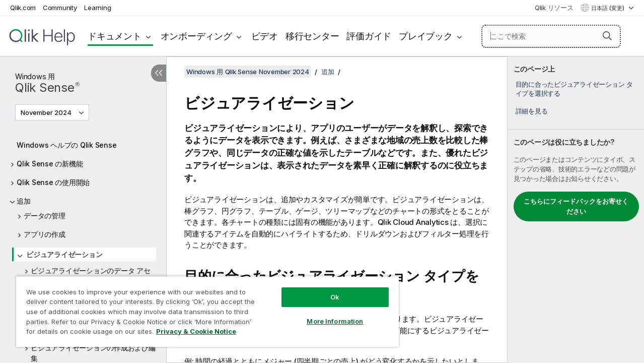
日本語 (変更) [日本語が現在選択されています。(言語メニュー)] (609, 8)
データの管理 (45, 216)
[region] (203, 308)
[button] (607, 36)
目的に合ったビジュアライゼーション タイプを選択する (574, 89)
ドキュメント (115, 36)
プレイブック (426, 36)
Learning (97, 8)
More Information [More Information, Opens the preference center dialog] (327, 314)
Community (60, 8)
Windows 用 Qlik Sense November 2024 (248, 72)
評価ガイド (369, 36)
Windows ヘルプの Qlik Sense (66, 145)
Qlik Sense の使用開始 (53, 182)
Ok (327, 289)
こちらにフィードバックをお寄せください (576, 206)
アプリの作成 (45, 234)
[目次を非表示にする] (159, 73)
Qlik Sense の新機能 (50, 164)
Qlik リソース (554, 8)
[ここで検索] (551, 36)
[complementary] (576, 210)
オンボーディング (196, 36)
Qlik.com (23, 8)
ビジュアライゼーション (64, 254)
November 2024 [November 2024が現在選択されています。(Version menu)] (47, 112)
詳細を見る (532, 111)
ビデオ (265, 36)
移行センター (312, 36)
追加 (24, 201)
